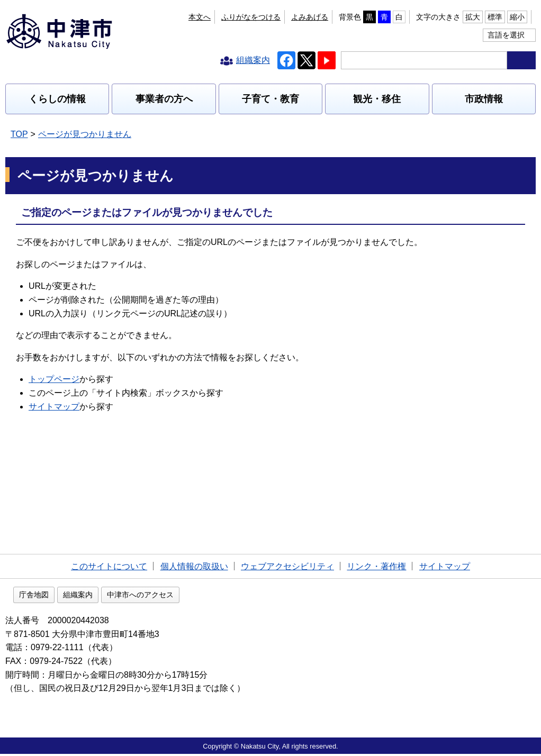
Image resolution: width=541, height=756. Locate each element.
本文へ (200, 17)
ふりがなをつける (251, 17)
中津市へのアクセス (208, 597)
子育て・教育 (270, 99)
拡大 (473, 17)
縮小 (517, 17)
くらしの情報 (57, 99)
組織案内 (146, 597)
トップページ (54, 379)
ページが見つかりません (85, 134)
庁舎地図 (102, 597)
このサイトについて (109, 566)
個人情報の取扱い (194, 566)
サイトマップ (54, 407)
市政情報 (484, 99)
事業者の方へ (164, 99)
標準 (495, 17)
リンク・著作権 (376, 566)
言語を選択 (506, 35)
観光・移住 (377, 99)
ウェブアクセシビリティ (287, 566)
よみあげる (310, 17)
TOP (19, 134)
